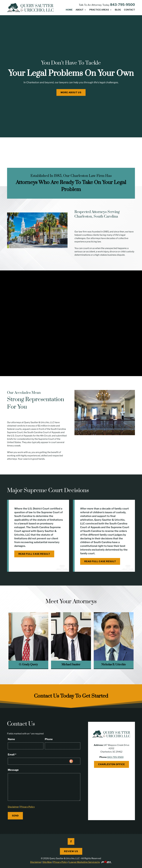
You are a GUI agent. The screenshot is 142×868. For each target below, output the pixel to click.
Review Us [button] (71, 851)
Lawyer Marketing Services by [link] (90, 862)
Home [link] (69, 10)
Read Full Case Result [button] (34, 554)
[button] (71, 841)
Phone (49, 739)
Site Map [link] (47, 862)
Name (11, 739)
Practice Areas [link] (99, 10)
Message (13, 770)
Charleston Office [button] (111, 764)
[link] (31, 8)
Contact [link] (129, 10)
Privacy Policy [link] (27, 807)
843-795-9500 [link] (123, 5)
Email (12, 755)
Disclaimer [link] (13, 807)
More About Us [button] (71, 92)
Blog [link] (118, 10)
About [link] (80, 10)
